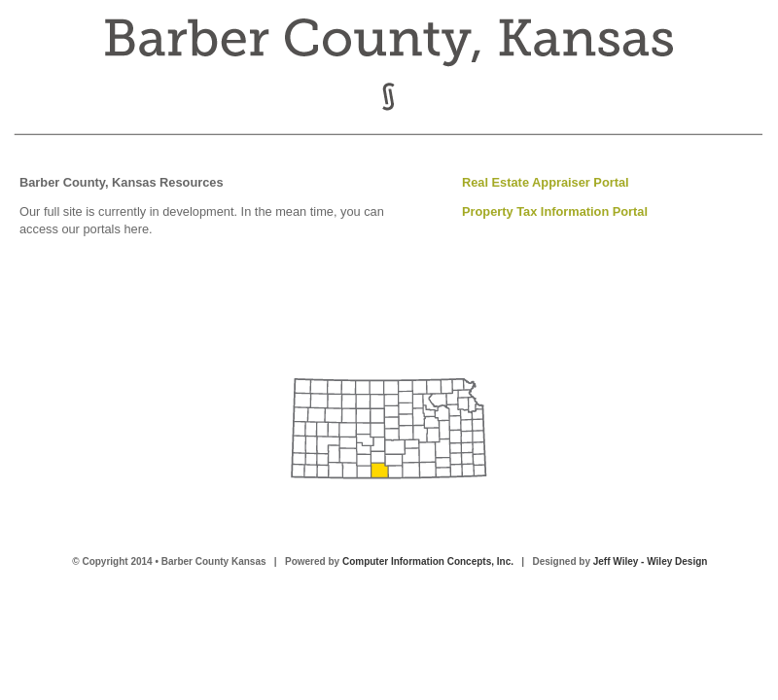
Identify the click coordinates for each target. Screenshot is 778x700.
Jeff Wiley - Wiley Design (652, 561)
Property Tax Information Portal (555, 211)
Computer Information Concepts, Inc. (428, 561)
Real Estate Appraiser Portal (546, 182)
